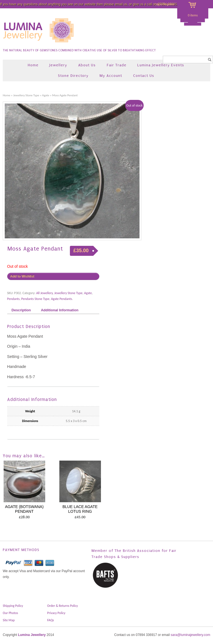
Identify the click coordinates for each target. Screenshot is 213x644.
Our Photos (10, 613)
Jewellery (58, 65)
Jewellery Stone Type (26, 95)
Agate (46, 95)
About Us (87, 65)
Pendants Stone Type (35, 299)
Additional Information (59, 310)
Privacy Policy (56, 613)
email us (121, 4)
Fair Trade (117, 65)
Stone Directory (73, 76)
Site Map (9, 620)
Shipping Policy (13, 606)
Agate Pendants (62, 299)
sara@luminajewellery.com (190, 635)
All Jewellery (44, 293)
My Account (111, 76)
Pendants (13, 299)
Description (21, 310)
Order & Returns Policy (63, 606)
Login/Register (164, 4)
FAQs (50, 620)
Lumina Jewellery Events (161, 65)
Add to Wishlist (22, 276)
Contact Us (144, 76)
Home (33, 65)
